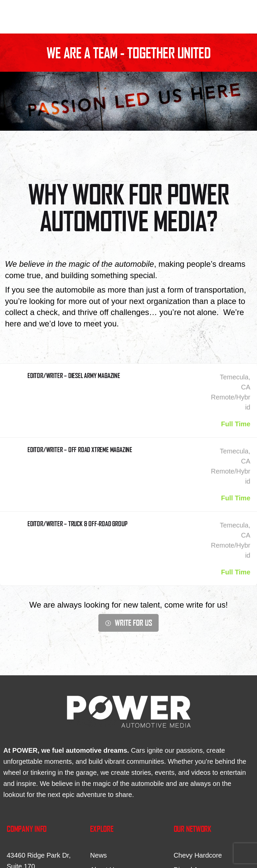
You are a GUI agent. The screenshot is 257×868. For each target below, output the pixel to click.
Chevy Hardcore (198, 855)
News (98, 855)
